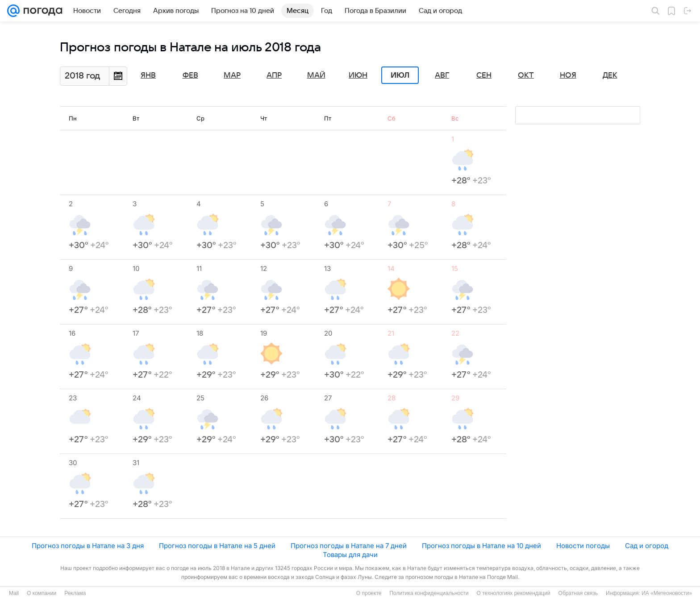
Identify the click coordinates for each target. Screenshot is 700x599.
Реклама (75, 593)
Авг (442, 75)
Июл (400, 75)
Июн (358, 75)
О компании (42, 593)
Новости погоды (583, 546)
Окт (526, 75)
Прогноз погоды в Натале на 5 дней (217, 546)
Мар (232, 75)
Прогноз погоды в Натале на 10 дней (481, 546)
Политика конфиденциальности (429, 593)
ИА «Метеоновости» (667, 593)
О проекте (369, 593)
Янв (148, 75)
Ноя (568, 75)
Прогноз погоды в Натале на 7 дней (349, 546)
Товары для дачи (350, 555)
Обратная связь (578, 593)
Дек (610, 75)
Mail (14, 593)
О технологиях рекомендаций (513, 593)
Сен (484, 75)
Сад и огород (647, 546)
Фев (190, 75)
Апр (274, 75)
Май (316, 75)
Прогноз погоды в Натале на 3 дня (88, 546)
